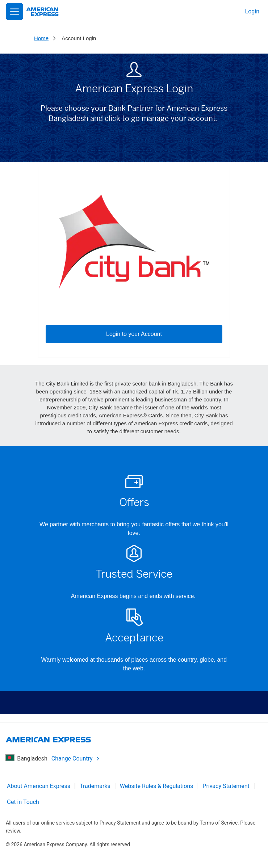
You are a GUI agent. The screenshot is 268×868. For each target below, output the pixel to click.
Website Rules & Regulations (157, 786)
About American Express (39, 786)
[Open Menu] (14, 12)
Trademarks (95, 786)
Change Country (76, 759)
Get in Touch (23, 802)
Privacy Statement (226, 786)
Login (252, 11)
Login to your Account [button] (134, 334)
